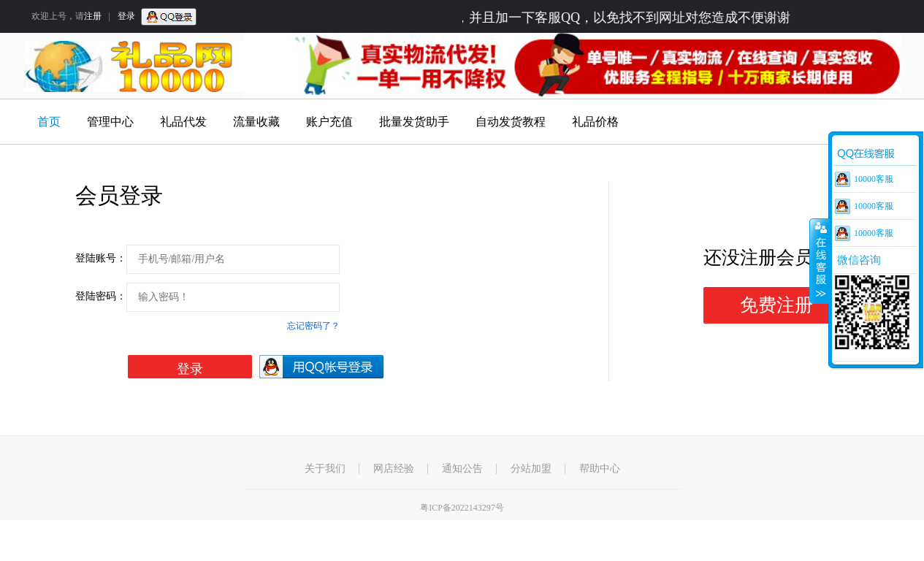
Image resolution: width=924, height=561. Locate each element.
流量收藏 (256, 122)
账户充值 (329, 122)
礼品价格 (595, 122)
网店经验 (394, 469)
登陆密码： (101, 296)
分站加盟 (531, 469)
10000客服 (874, 179)
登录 (126, 16)
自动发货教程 (511, 122)
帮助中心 (600, 469)
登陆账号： (101, 258)
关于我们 (325, 469)
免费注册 (776, 305)
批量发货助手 (414, 122)
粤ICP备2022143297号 (462, 508)
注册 (93, 16)
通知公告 (462, 469)
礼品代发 (183, 122)
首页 (49, 122)
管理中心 (110, 122)
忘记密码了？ (313, 326)
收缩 (820, 261)
